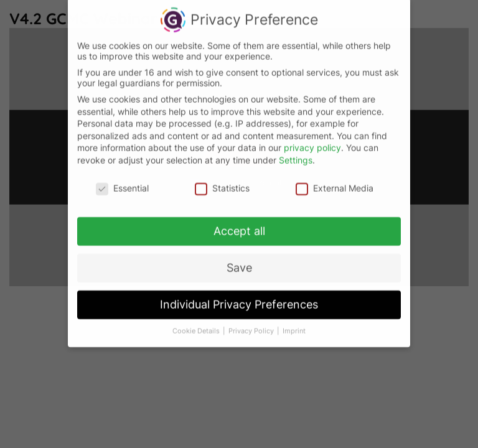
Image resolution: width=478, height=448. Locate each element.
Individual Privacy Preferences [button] (239, 298)
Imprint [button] (294, 324)
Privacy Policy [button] (252, 324)
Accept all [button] (239, 225)
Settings (296, 153)
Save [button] (239, 262)
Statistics (222, 181)
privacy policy (312, 142)
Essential (122, 181)
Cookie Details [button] (197, 324)
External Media (335, 181)
